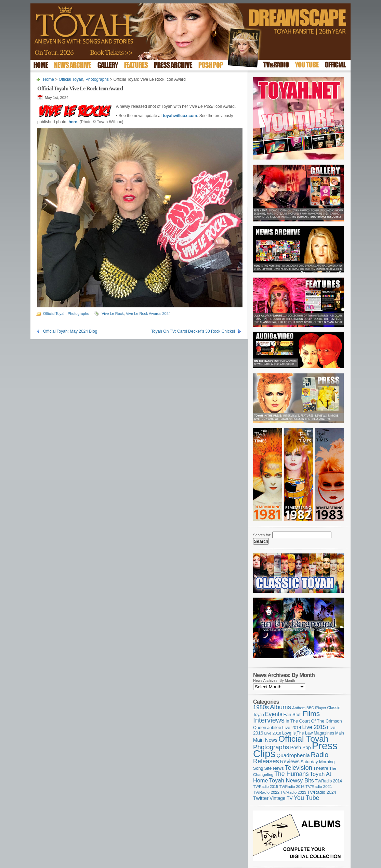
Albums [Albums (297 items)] (280, 707)
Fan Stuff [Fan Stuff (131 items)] (293, 714)
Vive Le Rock (113, 314)
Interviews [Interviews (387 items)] (269, 720)
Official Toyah (71, 79)
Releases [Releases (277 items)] (266, 761)
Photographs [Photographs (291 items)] (271, 747)
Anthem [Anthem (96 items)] (299, 708)
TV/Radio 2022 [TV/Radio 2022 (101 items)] (266, 792)
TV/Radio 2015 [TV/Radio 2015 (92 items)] (266, 787)
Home (49, 79)
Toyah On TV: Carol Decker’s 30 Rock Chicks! (193, 331)
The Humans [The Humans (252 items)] (291, 774)
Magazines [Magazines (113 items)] (324, 733)
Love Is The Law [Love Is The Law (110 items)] (297, 733)
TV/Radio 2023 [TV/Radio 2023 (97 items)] (293, 792)
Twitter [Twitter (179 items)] (261, 798)
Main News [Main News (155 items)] (265, 740)
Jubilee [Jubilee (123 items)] (274, 727)
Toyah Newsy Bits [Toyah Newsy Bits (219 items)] (292, 781)
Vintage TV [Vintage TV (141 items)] (281, 798)
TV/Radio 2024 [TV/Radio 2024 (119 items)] (321, 792)
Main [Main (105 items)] (340, 733)
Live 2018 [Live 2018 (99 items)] (273, 733)
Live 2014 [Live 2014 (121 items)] (292, 727)
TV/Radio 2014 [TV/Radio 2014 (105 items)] (329, 781)
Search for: (262, 535)
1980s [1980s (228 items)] (261, 707)
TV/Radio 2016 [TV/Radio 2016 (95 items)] (292, 787)
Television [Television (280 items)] (298, 768)
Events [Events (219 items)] (274, 714)
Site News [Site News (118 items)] (274, 768)
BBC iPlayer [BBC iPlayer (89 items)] (316, 708)
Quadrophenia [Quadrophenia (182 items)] (293, 755)
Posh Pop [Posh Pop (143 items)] (301, 748)
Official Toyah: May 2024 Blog (70, 331)
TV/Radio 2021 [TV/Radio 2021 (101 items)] (319, 787)
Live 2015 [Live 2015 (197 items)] (314, 727)
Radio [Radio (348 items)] (320, 755)
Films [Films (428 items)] (311, 713)
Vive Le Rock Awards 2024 (148, 314)
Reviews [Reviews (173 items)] (290, 761)
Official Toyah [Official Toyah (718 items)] (304, 739)
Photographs (97, 79)
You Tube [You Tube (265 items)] (307, 798)
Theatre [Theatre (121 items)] (321, 768)
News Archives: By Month (274, 680)
